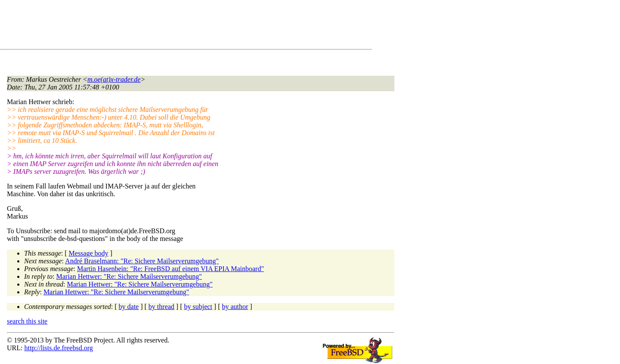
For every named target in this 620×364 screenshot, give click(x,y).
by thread (161, 307)
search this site (27, 321)
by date (129, 307)
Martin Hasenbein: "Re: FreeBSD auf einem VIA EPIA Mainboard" (170, 269)
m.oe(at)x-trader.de (114, 79)
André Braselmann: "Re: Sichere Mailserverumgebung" (142, 261)
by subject (198, 307)
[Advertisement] (164, 26)
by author (235, 307)
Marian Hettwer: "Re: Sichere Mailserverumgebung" (129, 276)
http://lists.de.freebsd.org (58, 348)
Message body (89, 253)
